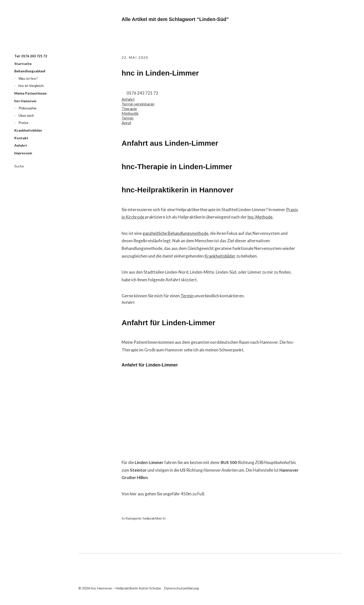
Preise (23, 123)
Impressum (23, 153)
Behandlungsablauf (30, 71)
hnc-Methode (260, 217)
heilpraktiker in (154, 518)
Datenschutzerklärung (182, 588)
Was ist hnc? (28, 78)
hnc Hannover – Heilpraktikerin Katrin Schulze (39, 30)
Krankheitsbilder (28, 130)
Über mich (26, 115)
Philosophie (27, 108)
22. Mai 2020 (135, 57)
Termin (187, 296)
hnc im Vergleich (31, 86)
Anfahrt (21, 145)
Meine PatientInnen (30, 93)
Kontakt (21, 138)
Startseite (23, 64)
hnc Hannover (26, 101)
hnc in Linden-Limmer (160, 73)
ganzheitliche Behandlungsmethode (175, 233)
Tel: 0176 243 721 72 (31, 56)
